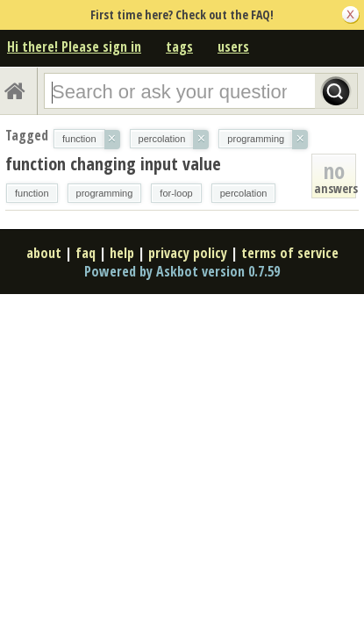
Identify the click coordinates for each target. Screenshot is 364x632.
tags (179, 47)
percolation (244, 193)
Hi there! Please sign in (74, 47)
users (233, 47)
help (122, 253)
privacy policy (188, 253)
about (44, 253)
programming (105, 193)
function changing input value (113, 164)
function (32, 193)
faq (86, 253)
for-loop (176, 193)
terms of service (290, 253)
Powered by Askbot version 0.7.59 (182, 271)
